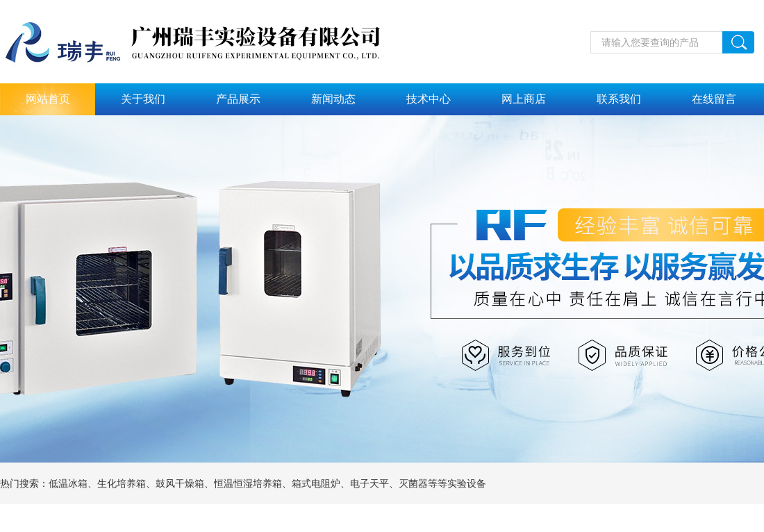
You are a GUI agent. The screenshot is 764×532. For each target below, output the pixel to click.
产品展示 (238, 99)
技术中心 (429, 99)
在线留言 (714, 99)
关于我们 (143, 99)
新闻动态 (333, 99)
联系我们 (619, 99)
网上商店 (524, 99)
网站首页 (48, 99)
